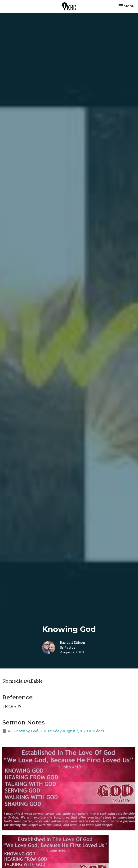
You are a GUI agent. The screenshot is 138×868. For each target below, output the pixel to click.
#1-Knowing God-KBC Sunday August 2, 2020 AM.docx (53, 731)
